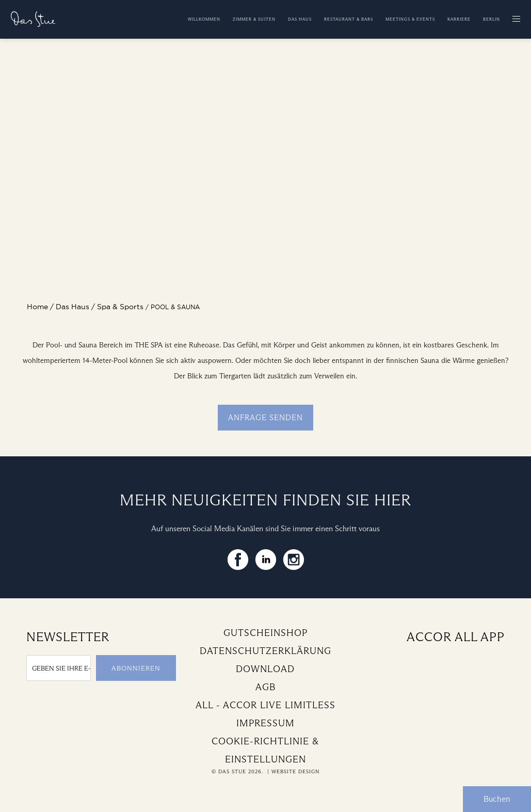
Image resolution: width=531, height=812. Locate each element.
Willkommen (204, 19)
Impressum (265, 723)
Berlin (492, 19)
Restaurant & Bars (349, 19)
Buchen (497, 799)
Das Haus (300, 19)
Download (265, 669)
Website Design (295, 771)
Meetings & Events (410, 19)
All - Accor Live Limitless (265, 705)
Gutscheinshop (265, 633)
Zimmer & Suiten (254, 19)
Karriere (459, 19)
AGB (265, 687)
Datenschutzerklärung (265, 651)
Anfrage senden (265, 418)
